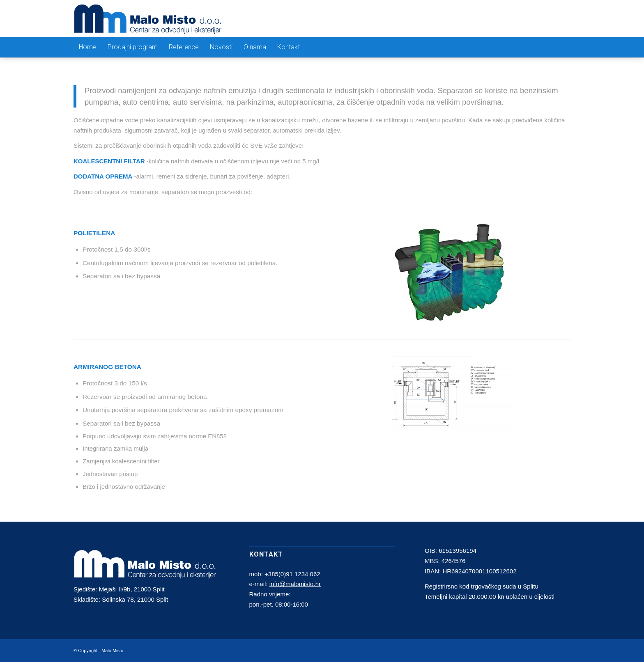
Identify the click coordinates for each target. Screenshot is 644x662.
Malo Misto (112, 651)
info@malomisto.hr (295, 584)
